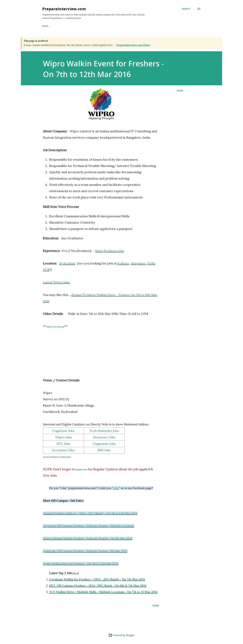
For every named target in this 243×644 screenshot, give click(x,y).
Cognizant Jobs (63, 431)
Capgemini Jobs (104, 444)
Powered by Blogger (122, 635)
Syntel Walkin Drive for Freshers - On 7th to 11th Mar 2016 (81, 564)
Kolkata (123, 263)
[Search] (186, 9)
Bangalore (139, 263)
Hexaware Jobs (104, 437)
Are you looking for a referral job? (57, 457)
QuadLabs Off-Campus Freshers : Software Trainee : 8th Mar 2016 (85, 551)
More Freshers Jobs (110, 251)
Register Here (82, 470)
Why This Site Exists (69, 26)
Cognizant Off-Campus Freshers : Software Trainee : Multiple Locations (89, 526)
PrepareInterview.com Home (133, 45)
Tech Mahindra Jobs (104, 431)
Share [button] (180, 91)
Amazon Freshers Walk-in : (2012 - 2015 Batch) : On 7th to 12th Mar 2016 (90, 513)
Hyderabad (67, 263)
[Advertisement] (66, 355)
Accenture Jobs (63, 450)
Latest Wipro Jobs (56, 282)
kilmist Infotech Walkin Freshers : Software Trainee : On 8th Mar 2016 (88, 538)
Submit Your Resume (55, 327)
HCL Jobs (63, 444)
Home (46, 26)
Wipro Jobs (63, 437)
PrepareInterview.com (64, 9)
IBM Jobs (104, 450)
